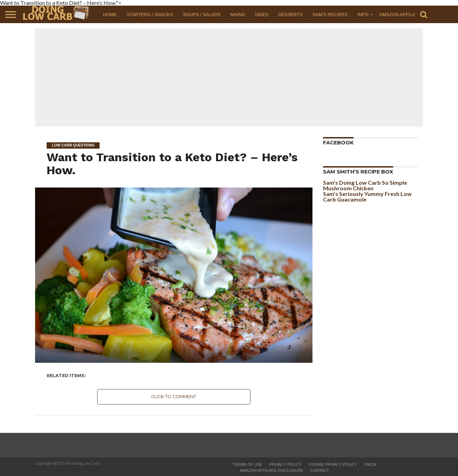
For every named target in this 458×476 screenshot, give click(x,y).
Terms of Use (248, 464)
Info (363, 15)
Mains (238, 15)
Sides (261, 15)
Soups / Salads (202, 15)
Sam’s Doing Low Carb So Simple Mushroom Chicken (365, 185)
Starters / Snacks (150, 15)
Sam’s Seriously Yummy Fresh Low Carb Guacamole (367, 196)
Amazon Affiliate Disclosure (272, 470)
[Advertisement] (229, 77)
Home (110, 15)
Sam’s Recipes (330, 15)
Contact (320, 470)
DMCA (370, 464)
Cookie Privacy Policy (333, 464)
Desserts (290, 15)
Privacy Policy (285, 464)
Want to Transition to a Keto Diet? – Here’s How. (172, 164)
